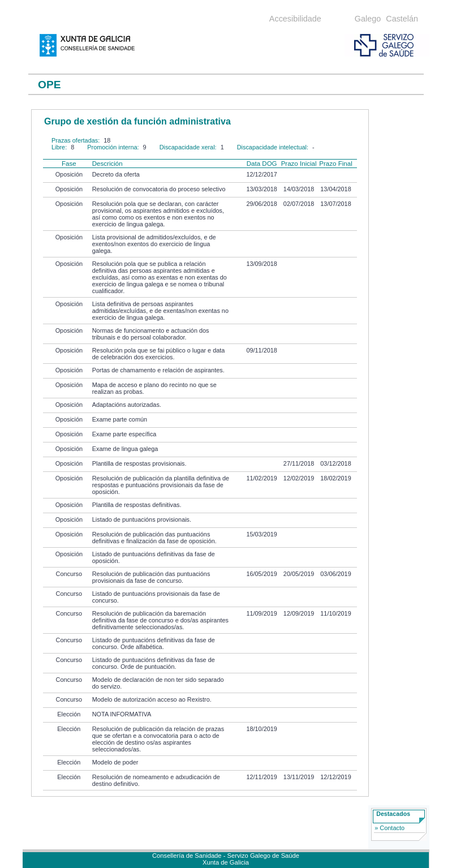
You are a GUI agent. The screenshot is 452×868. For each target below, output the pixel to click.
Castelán (402, 19)
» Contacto (389, 828)
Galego (368, 19)
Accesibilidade (295, 19)
